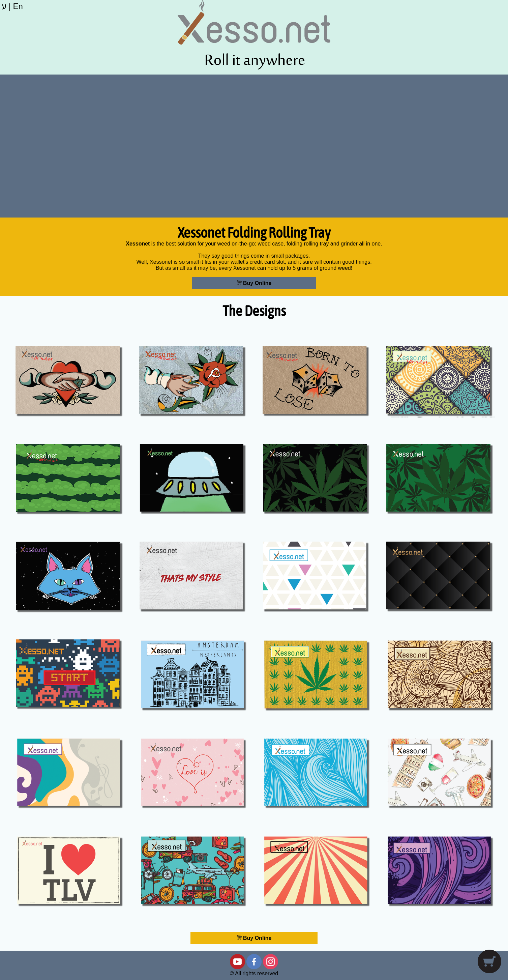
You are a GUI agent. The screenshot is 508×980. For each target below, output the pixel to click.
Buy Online (254, 283)
